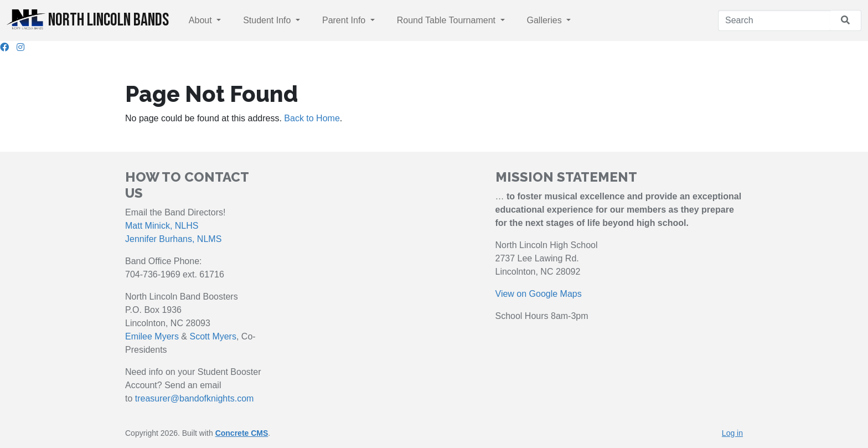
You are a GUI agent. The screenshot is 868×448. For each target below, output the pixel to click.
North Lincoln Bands (88, 20)
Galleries (546, 20)
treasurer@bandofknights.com (195, 398)
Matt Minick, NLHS (162, 226)
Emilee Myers (152, 336)
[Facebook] (4, 47)
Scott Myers (213, 336)
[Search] (774, 20)
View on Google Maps (539, 294)
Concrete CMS (242, 433)
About (201, 20)
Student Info (268, 20)
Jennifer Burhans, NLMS (173, 239)
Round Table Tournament (448, 20)
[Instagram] (20, 47)
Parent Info (345, 20)
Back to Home (312, 118)
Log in (732, 433)
